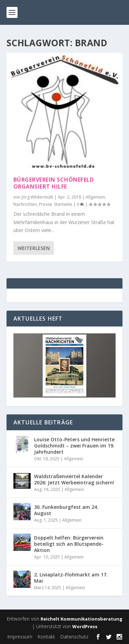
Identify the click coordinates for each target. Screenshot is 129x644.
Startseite (63, 204)
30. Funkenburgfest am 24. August (66, 510)
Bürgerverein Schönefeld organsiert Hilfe (54, 183)
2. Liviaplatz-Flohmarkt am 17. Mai (71, 578)
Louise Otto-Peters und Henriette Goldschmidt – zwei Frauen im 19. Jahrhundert (74, 446)
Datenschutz (74, 637)
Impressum (20, 637)
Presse (45, 204)
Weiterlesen (34, 248)
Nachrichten (25, 204)
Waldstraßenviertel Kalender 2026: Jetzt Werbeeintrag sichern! (74, 479)
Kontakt (46, 637)
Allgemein (95, 197)
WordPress (85, 626)
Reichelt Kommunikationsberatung (82, 619)
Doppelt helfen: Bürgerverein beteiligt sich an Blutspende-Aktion (69, 544)
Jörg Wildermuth (37, 197)
